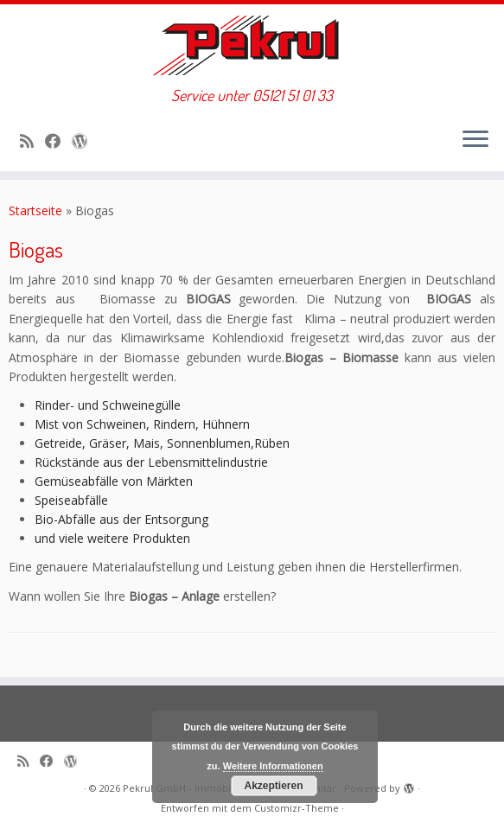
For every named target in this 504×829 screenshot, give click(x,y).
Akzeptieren (273, 786)
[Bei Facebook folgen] (58, 141)
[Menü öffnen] (475, 140)
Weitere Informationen (273, 766)
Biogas (36, 249)
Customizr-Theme (297, 808)
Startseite (35, 210)
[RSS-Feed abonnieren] (32, 141)
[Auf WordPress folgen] (85, 141)
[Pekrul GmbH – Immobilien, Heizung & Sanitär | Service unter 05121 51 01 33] (252, 45)
